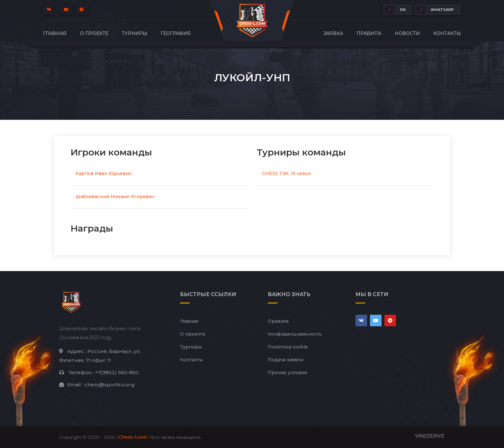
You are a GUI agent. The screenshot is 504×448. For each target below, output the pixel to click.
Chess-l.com (133, 437)
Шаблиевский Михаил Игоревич (115, 197)
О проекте (94, 33)
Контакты (447, 33)
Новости (407, 33)
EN (395, 10)
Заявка (333, 33)
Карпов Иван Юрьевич (104, 173)
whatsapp (435, 10)
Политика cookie (288, 347)
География (176, 33)
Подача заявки (286, 360)
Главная (55, 33)
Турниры (135, 33)
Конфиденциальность (295, 334)
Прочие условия (287, 373)
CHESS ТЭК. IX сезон (286, 173)
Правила (369, 33)
